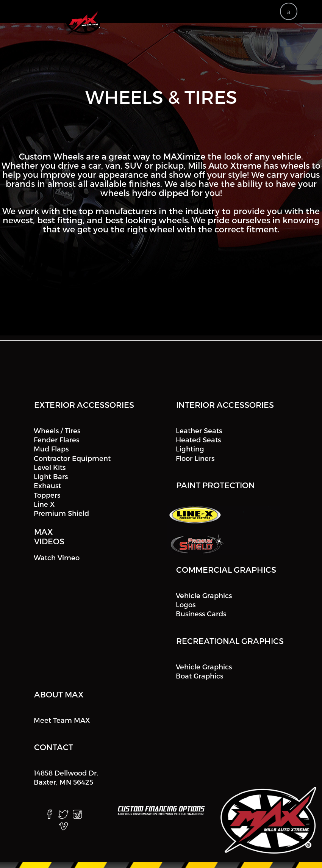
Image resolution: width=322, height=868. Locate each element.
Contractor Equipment (72, 458)
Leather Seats (199, 430)
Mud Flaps (51, 449)
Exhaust (47, 486)
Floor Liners (195, 458)
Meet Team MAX (62, 720)
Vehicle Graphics (204, 595)
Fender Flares (56, 439)
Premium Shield (61, 513)
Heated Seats (198, 439)
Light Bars (51, 476)
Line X (44, 504)
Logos (186, 604)
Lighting (190, 449)
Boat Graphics (199, 676)
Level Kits (50, 467)
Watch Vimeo (57, 557)
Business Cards (201, 614)
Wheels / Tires (57, 430)
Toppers (47, 495)
